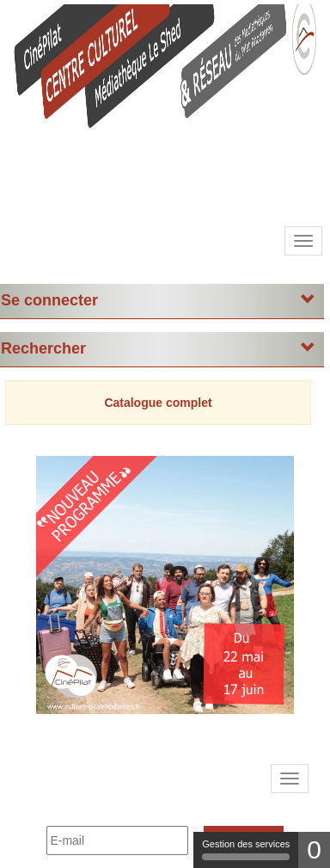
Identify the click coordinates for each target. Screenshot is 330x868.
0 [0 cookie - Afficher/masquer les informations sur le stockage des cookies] (314, 850)
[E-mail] (117, 840)
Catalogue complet (158, 403)
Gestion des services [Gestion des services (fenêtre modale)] (246, 850)
